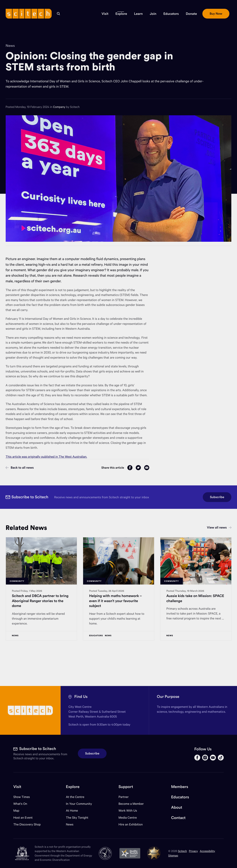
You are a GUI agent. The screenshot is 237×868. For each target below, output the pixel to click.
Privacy (193, 851)
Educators (180, 797)
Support (126, 787)
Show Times (22, 797)
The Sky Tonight (77, 818)
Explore (73, 787)
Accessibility (207, 851)
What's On (20, 804)
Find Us (81, 697)
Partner (124, 797)
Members (180, 787)
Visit (17, 787)
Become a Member (131, 804)
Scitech (182, 851)
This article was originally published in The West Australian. (46, 457)
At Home (72, 811)
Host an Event (23, 818)
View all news (219, 528)
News (10, 46)
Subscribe (217, 497)
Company (60, 107)
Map (19, 811)
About (177, 807)
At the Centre (75, 797)
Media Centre (128, 818)
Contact (178, 818)
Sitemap (173, 855)
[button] (105, 14)
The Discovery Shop (27, 824)
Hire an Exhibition (131, 824)
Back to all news (20, 468)
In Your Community (79, 804)
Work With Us (128, 811)
